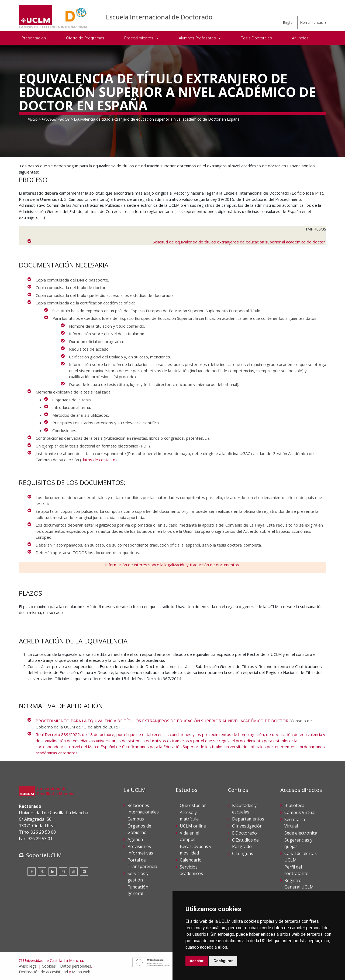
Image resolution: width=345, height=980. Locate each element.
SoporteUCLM (44, 855)
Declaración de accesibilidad (43, 972)
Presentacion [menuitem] (34, 38)
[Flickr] (84, 872)
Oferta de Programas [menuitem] (85, 38)
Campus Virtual (300, 812)
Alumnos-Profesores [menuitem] (198, 38)
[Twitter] (42, 872)
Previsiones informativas (140, 850)
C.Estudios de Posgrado (245, 843)
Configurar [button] (223, 961)
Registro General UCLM (299, 884)
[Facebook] (32, 872)
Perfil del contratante (296, 870)
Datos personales (76, 966)
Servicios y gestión (138, 877)
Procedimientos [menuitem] (139, 38)
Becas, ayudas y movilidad (196, 850)
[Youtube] (74, 872)
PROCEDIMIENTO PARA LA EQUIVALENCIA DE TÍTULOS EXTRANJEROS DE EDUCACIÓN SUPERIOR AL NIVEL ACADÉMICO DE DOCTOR (162, 721)
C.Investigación (247, 826)
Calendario (191, 860)
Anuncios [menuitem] (300, 38)
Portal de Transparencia (142, 863)
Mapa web (81, 972)
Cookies (49, 966)
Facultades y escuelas (244, 809)
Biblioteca (294, 805)
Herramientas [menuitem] (312, 22)
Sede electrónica (301, 833)
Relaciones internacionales (143, 809)
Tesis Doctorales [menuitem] (256, 38)
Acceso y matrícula (189, 816)
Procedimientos (56, 119)
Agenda (135, 839)
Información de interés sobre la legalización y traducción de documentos (173, 565)
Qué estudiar (193, 805)
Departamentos (248, 819)
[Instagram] (63, 872)
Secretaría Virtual (295, 823)
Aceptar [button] (197, 961)
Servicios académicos (191, 870)
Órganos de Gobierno (139, 829)
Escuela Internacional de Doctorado (159, 17)
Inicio (32, 119)
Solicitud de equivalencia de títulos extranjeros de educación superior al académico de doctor (239, 242)
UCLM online (193, 826)
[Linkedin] (53, 872)
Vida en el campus (189, 836)
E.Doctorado (244, 833)
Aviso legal (28, 966)
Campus (136, 819)
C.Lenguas (243, 853)
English (289, 22)
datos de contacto (98, 460)
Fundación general (138, 890)
